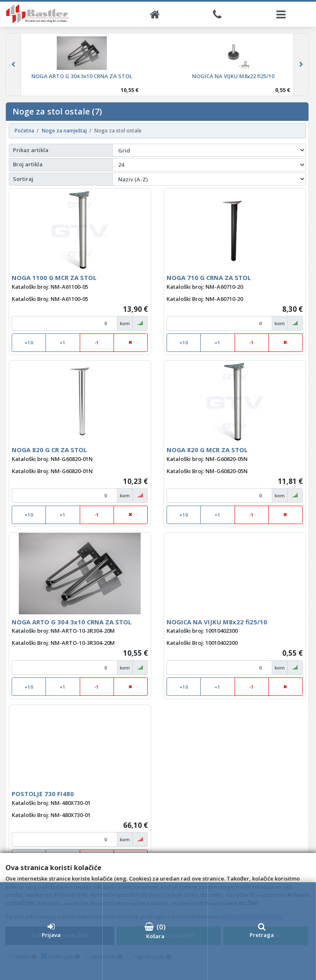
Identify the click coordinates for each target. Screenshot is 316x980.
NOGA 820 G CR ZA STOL (49, 450)
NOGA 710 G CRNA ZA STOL (209, 277)
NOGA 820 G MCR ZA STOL (207, 450)
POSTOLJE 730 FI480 (43, 794)
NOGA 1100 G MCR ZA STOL (54, 277)
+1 (63, 342)
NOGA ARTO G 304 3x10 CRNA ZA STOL (72, 622)
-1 (97, 342)
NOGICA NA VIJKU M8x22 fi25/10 (217, 622)
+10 (29, 342)
